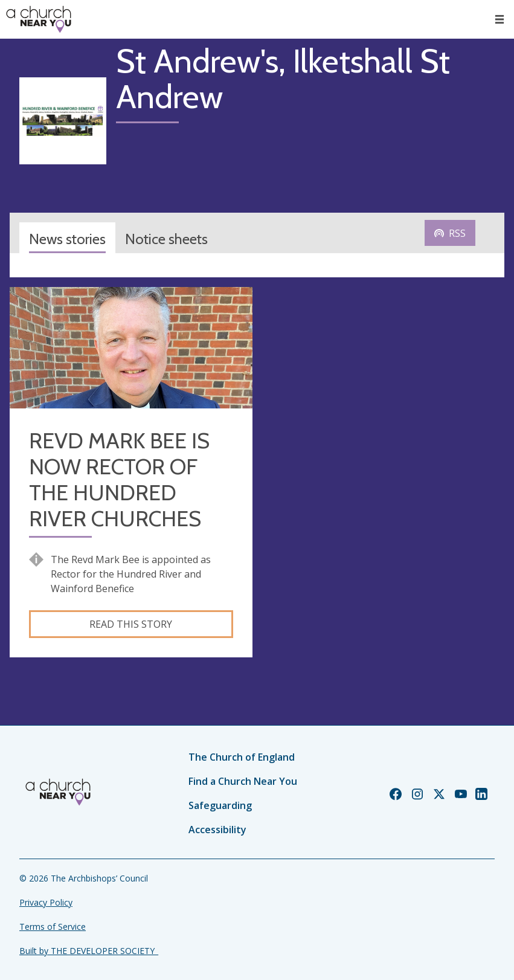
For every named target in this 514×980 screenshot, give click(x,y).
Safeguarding (220, 805)
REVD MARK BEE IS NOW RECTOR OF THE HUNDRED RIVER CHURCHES (119, 480)
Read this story (131, 624)
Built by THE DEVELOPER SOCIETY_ (89, 951)
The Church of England (242, 757)
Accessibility (217, 830)
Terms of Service (53, 927)
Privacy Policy (46, 902)
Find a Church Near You (243, 781)
